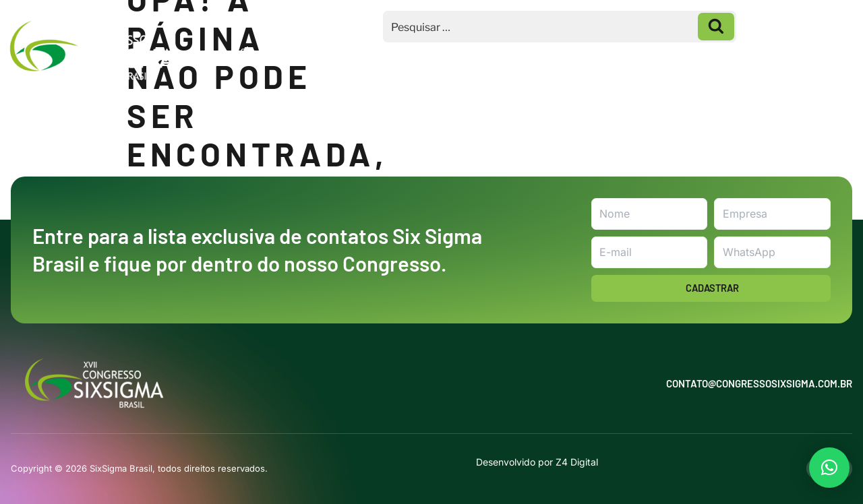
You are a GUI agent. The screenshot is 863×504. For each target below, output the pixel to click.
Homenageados (595, 51)
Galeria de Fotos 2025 (719, 51)
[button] (829, 468)
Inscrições (494, 51)
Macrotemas (401, 51)
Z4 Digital (577, 462)
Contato (823, 51)
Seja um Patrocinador (288, 51)
